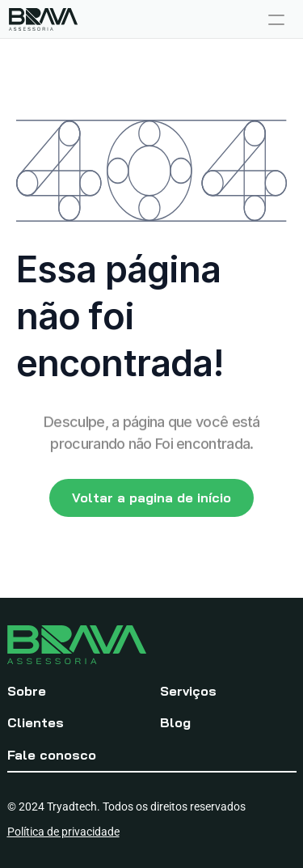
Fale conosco (52, 755)
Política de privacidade (63, 832)
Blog (175, 722)
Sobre (27, 691)
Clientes (36, 722)
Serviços (188, 691)
